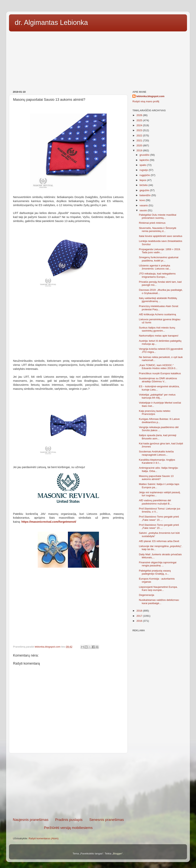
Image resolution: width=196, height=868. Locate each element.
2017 (140, 616)
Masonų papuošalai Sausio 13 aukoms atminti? (156, 478)
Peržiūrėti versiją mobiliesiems (68, 828)
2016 (140, 621)
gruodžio (145, 155)
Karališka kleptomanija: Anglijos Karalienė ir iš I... (157, 461)
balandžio (145, 195)
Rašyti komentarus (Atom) (44, 838)
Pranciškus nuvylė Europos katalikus (160, 373)
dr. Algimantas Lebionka (51, 23)
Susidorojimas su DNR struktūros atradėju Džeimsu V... (158, 380)
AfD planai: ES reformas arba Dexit (159, 541)
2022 (140, 136)
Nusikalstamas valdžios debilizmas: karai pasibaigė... (159, 601)
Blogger (117, 854)
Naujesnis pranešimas (31, 820)
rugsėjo (144, 170)
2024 (140, 125)
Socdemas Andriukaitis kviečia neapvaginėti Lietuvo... (156, 453)
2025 (140, 120)
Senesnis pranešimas (107, 820)
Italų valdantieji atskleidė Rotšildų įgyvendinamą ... (158, 300)
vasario (144, 205)
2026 (140, 115)
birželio (144, 185)
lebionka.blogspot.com (150, 96)
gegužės (145, 190)
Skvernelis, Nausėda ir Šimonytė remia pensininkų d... (158, 230)
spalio (143, 165)
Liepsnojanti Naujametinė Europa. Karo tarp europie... (158, 588)
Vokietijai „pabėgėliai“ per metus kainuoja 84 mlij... (157, 396)
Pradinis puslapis (69, 820)
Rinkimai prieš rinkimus (152, 223)
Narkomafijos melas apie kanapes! (159, 336)
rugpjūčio (145, 175)
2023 (140, 130)
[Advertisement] (98, 60)
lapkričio (145, 160)
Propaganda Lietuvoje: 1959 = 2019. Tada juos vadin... (160, 251)
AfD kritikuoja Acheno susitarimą (158, 314)
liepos (143, 180)
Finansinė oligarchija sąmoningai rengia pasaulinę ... (158, 564)
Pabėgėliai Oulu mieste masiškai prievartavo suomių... (158, 216)
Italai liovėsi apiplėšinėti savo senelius (161, 236)
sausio (144, 210)
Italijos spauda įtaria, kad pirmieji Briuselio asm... (158, 437)
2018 (140, 611)
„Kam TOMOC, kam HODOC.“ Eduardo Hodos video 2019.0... (158, 367)
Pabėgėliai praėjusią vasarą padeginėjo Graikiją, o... (155, 572)
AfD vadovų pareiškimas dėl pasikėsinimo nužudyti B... (155, 502)
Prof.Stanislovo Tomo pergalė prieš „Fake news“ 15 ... (159, 518)
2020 (140, 145)
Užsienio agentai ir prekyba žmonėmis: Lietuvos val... (155, 267)
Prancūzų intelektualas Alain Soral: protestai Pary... (159, 308)
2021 (140, 140)
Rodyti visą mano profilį (146, 101)
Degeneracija (147, 595)
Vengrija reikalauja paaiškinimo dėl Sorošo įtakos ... (159, 429)
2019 (140, 150)
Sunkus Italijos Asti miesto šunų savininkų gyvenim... (157, 329)
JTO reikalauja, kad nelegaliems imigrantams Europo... (157, 275)
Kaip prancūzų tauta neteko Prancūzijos (155, 412)
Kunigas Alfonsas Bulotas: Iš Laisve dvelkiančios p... (159, 420)
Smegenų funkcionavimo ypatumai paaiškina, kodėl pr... (159, 259)
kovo (143, 200)
